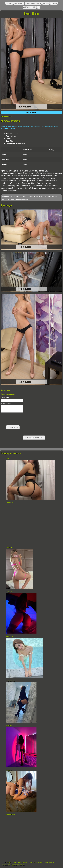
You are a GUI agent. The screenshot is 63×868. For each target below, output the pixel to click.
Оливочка (10, 547)
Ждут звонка (19, 3)
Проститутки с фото (19, 865)
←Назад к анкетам (34, 437)
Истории (54, 3)
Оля (7, 458)
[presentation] (15, 419)
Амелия (9, 725)
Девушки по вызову (36, 862)
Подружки (10, 503)
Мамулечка (10, 681)
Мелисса (9, 636)
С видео (46, 3)
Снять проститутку (20, 862)
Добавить (13, 427)
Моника (9, 592)
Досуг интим (7, 862)
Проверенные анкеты (33, 3)
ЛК (39, 7)
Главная (9, 3)
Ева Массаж (11, 814)
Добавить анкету (30, 7)
